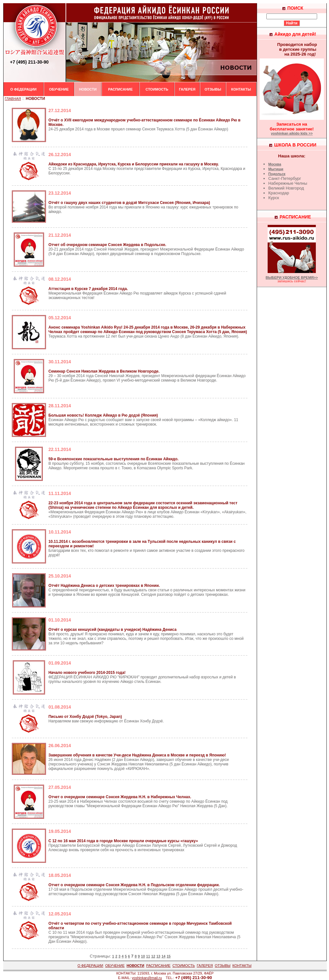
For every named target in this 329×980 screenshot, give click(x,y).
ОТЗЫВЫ (213, 89)
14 (164, 956)
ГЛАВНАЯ (13, 99)
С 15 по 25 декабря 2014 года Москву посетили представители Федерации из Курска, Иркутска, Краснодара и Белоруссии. (147, 169)
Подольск (277, 174)
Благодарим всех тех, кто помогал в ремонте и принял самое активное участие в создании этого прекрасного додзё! (147, 548)
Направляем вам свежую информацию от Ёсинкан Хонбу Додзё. (106, 719)
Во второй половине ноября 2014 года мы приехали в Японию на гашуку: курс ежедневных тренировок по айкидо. (143, 207)
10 (143, 956)
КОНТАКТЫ (241, 89)
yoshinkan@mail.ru (147, 978)
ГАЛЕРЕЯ (187, 89)
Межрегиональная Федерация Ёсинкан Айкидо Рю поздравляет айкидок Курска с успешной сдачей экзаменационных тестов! (137, 293)
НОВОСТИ (88, 89)
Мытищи (276, 169)
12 (153, 956)
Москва (275, 164)
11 (148, 956)
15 (169, 956)
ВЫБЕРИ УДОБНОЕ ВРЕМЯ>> (292, 278)
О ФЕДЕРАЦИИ (23, 89)
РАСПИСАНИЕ (121, 89)
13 (158, 956)
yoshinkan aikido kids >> (292, 133)
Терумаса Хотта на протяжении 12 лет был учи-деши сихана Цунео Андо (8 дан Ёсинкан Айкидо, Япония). (148, 332)
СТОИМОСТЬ (157, 89)
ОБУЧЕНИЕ (59, 89)
